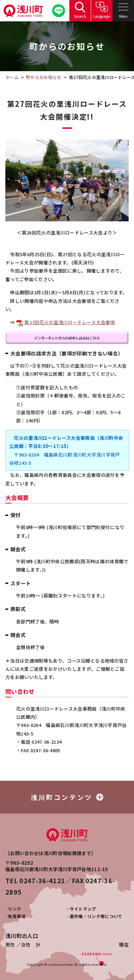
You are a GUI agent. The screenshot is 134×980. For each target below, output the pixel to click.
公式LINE (59, 11)
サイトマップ (83, 909)
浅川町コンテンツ (67, 797)
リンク (14, 909)
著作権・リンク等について (96, 916)
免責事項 (17, 916)
